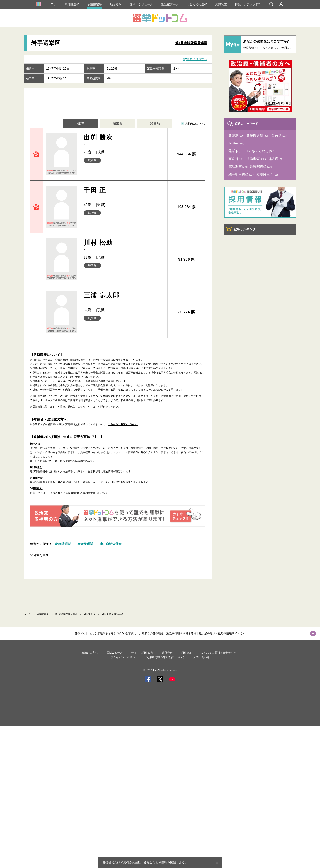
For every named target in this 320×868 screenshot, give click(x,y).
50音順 (155, 124)
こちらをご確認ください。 (123, 424)
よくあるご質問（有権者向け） (220, 653)
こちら (89, 407)
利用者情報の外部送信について (165, 657)
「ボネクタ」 (143, 396)
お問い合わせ (201, 657)
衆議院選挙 (72, 4)
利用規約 (187, 653)
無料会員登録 (132, 862)
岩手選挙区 (89, 614)
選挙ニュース (114, 653)
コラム (52, 4)
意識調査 (221, 4)
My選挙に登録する (195, 59)
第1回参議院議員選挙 (191, 43)
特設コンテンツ (247, 4)
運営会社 (167, 653)
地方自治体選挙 (111, 544)
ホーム (27, 614)
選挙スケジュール (141, 4)
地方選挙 (116, 4)
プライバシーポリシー (124, 657)
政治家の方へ (90, 653)
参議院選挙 (95, 4)
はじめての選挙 (197, 4)
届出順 (118, 124)
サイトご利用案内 (142, 653)
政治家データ (170, 4)
